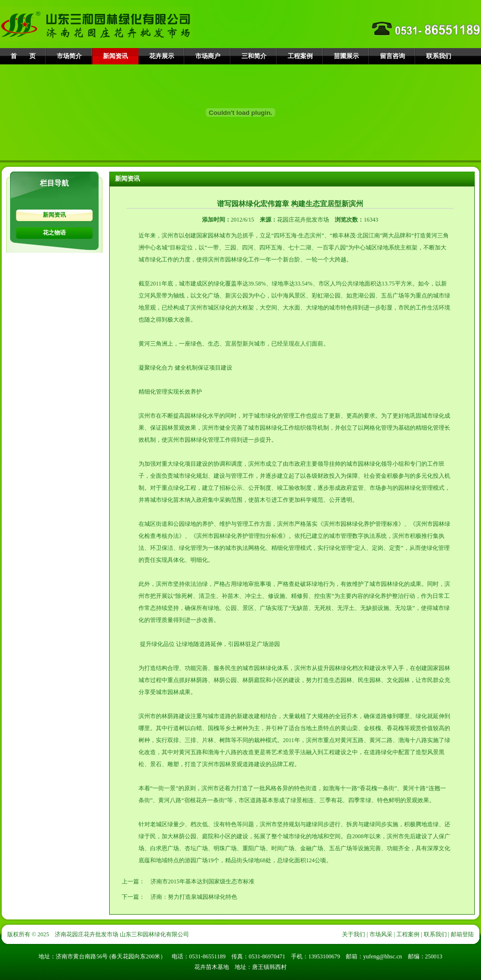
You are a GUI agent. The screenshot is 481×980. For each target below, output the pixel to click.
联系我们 (439, 56)
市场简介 (69, 56)
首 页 (23, 56)
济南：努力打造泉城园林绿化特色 (194, 897)
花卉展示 (162, 56)
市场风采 (381, 934)
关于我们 (354, 934)
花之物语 (54, 233)
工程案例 (300, 56)
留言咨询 (392, 56)
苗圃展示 (346, 56)
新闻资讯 (115, 56)
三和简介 (254, 56)
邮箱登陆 (462, 934)
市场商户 (208, 56)
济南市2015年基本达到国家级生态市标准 (203, 881)
